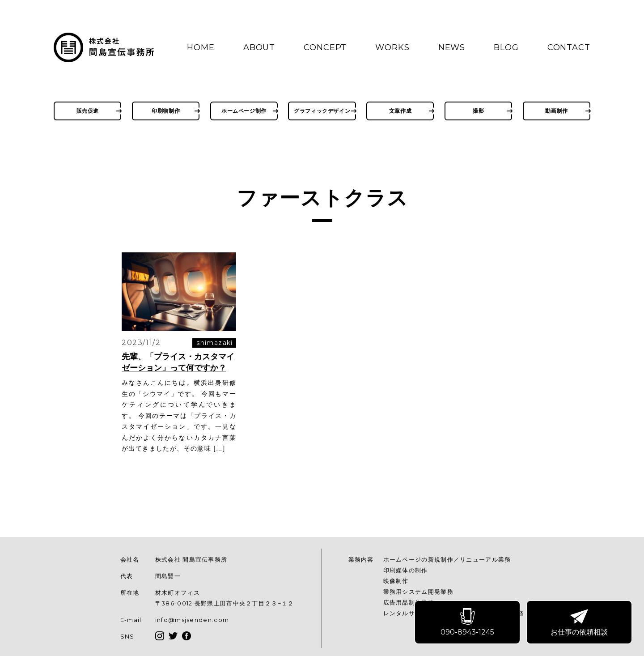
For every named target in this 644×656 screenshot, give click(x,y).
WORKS (392, 47)
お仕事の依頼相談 (580, 623)
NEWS (452, 47)
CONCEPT (325, 47)
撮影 (478, 111)
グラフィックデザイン (322, 111)
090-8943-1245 (468, 623)
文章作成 (400, 111)
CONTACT (569, 47)
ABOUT (259, 47)
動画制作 (556, 111)
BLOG (506, 47)
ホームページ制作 (244, 111)
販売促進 (88, 111)
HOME (201, 47)
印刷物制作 (166, 111)
